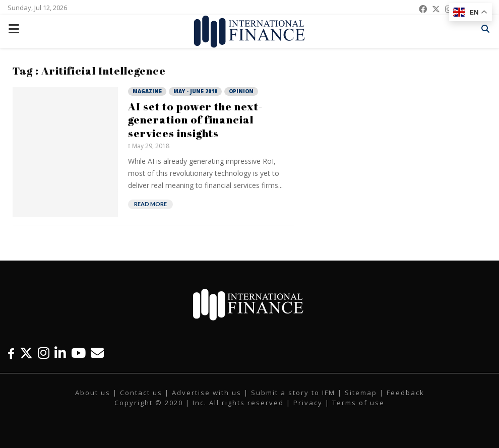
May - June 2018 (195, 91)
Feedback (406, 393)
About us (93, 393)
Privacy (308, 403)
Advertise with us (207, 393)
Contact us (141, 393)
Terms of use (358, 403)
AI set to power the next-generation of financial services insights (195, 120)
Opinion (241, 91)
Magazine (147, 91)
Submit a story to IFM (293, 393)
